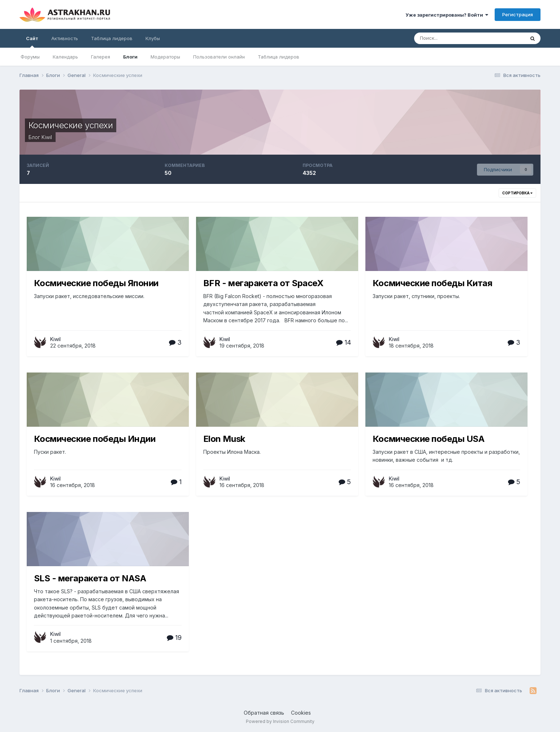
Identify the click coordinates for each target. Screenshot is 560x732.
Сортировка (517, 193)
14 (344, 342)
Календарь (65, 57)
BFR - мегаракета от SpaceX (263, 283)
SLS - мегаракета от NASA (90, 578)
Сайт (32, 42)
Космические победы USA (428, 439)
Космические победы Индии (95, 439)
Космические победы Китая (432, 283)
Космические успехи (71, 125)
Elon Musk (224, 439)
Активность (65, 38)
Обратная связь (264, 713)
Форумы (30, 57)
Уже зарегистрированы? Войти (447, 15)
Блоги (130, 57)
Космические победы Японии (96, 283)
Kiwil (47, 137)
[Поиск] (452, 38)
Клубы (153, 38)
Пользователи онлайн (219, 57)
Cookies (301, 713)
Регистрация (518, 14)
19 (174, 638)
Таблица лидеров (279, 57)
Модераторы (165, 57)
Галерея (101, 57)
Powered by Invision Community (280, 721)
